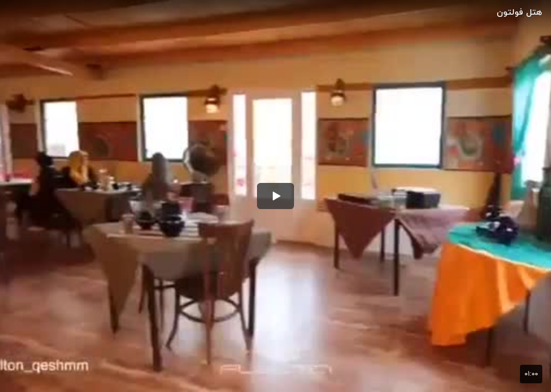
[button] (275, 196)
